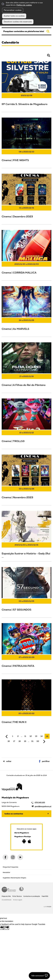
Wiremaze (47, 906)
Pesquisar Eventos (9, 57)
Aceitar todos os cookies (14, 16)
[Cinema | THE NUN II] (26, 704)
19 (25, 741)
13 (36, 736)
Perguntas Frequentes (10, 867)
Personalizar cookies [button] (13, 10)
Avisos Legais (18, 900)
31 (32, 741)
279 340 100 (40, 802)
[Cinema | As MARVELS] (26, 311)
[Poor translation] (6, 928)
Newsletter (6, 872)
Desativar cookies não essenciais (18, 22)
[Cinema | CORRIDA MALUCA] (26, 255)
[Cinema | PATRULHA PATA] (26, 648)
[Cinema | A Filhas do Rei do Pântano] (26, 367)
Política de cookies (24, 5)
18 (20, 741)
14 (42, 736)
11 (25, 736)
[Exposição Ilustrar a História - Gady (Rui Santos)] (26, 536)
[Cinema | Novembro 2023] (26, 480)
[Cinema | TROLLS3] (26, 423)
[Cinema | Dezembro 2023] (26, 199)
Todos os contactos (14, 814)
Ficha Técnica (17, 896)
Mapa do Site (6, 896)
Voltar (9, 761)
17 (14, 741)
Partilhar (46, 761)
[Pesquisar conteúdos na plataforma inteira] (48, 31)
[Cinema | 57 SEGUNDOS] (26, 592)
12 (31, 736)
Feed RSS (45, 896)
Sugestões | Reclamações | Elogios (14, 878)
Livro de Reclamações (9, 890)
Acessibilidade (21, 889)
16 (9, 741)
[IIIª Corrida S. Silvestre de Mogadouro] (26, 86)
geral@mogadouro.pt (43, 806)
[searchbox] (26, 31)
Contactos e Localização (32, 896)
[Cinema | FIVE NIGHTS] (26, 143)
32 (38, 741)
